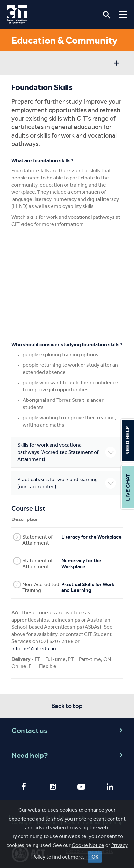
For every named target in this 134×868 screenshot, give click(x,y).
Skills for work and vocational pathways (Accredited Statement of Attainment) (67, 452)
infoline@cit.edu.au (34, 648)
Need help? (68, 755)
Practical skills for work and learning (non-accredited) (67, 483)
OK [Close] (95, 857)
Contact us (68, 731)
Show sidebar (116, 64)
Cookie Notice (88, 845)
